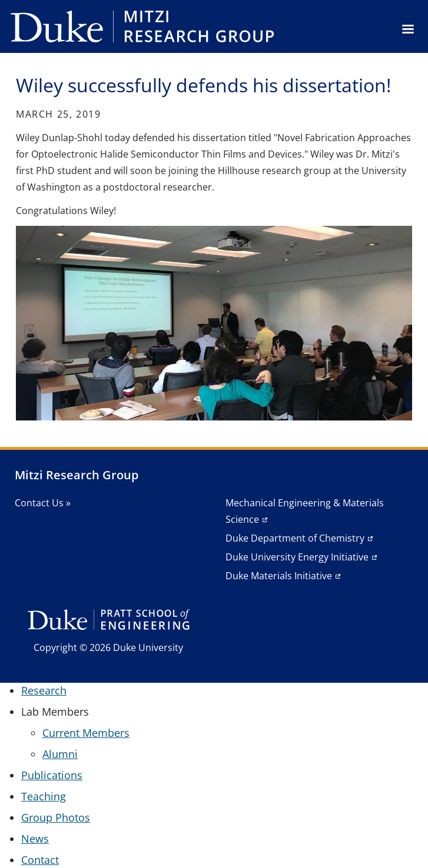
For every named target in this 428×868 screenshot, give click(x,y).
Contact (40, 860)
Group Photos (56, 817)
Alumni (60, 754)
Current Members (86, 733)
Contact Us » (43, 503)
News (35, 839)
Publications (52, 775)
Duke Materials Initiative (279, 576)
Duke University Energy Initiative (297, 557)
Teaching (44, 796)
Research (44, 690)
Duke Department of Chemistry (295, 538)
